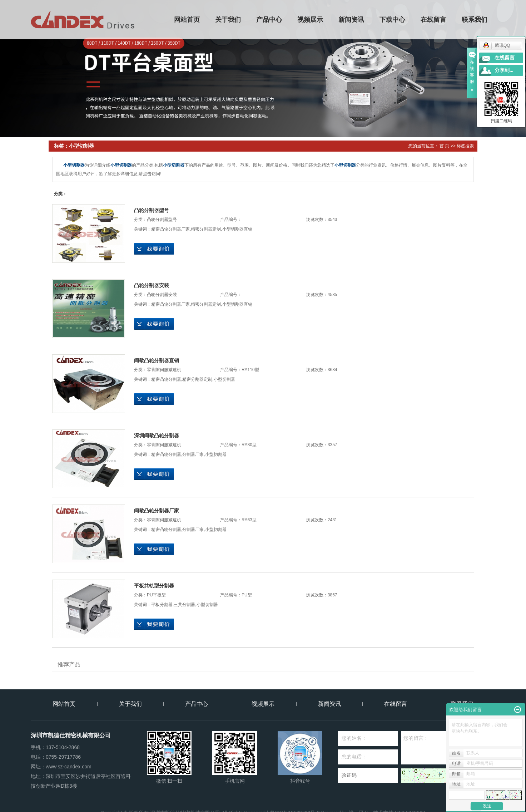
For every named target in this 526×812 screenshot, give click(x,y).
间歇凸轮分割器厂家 (157, 511)
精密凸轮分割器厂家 (170, 229)
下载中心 (393, 20)
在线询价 (154, 249)
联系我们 (475, 20)
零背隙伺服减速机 (164, 370)
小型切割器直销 (237, 229)
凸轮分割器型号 (152, 210)
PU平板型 (156, 595)
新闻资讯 (352, 20)
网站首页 (187, 20)
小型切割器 (224, 379)
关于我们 (228, 20)
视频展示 (311, 20)
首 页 (444, 146)
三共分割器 (184, 605)
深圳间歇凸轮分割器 (157, 435)
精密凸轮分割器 (166, 379)
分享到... (504, 70)
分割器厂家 (193, 454)
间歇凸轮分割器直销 (157, 360)
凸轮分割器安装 (152, 285)
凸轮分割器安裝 (162, 295)
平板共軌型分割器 (154, 586)
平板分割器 (162, 605)
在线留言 (434, 20)
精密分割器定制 (206, 229)
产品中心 (269, 20)
